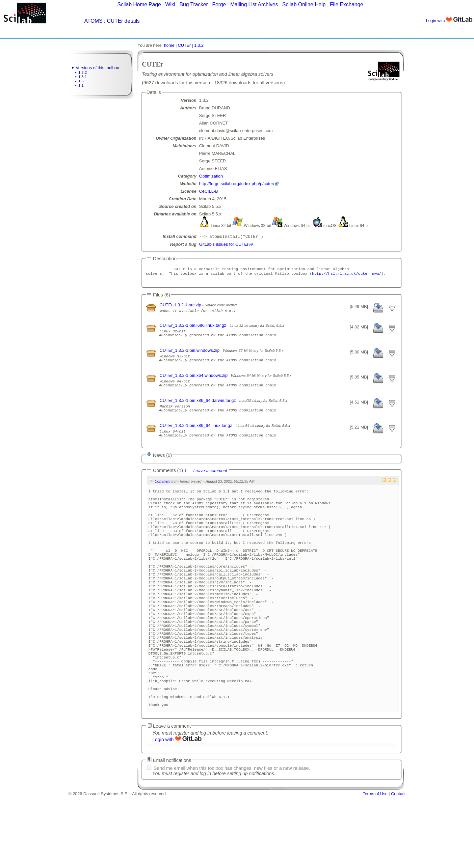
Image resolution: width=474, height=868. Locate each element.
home (169, 45)
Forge (219, 4)
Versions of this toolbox (97, 68)
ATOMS (93, 21)
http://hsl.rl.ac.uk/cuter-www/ (347, 275)
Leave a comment (210, 488)
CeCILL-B (209, 191)
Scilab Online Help (304, 4)
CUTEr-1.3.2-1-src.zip (181, 308)
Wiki (170, 4)
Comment (163, 499)
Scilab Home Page (139, 4)
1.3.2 (83, 72)
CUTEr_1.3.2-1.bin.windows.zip (190, 356)
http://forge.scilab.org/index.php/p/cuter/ (237, 184)
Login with (449, 21)
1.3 (81, 81)
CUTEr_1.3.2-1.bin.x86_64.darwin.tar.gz (198, 412)
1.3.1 (83, 77)
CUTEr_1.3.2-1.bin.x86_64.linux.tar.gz (197, 440)
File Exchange (346, 4)
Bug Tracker (194, 4)
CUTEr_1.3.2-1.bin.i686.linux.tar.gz (194, 328)
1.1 (81, 85)
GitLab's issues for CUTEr (224, 245)
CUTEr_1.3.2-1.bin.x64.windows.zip (194, 384)
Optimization (211, 176)
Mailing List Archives (254, 4)
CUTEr (184, 45)
